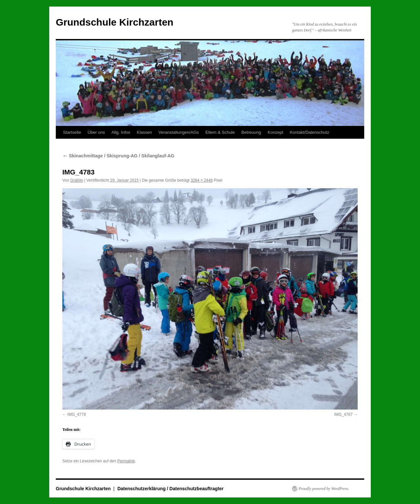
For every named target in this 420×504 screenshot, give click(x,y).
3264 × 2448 (202, 180)
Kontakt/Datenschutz (309, 132)
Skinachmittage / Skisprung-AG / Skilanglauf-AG (118, 156)
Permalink (126, 461)
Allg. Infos (121, 132)
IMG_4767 (344, 414)
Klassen (144, 132)
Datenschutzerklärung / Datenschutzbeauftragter (171, 489)
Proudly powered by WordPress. (324, 489)
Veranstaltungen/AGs (179, 132)
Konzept (275, 132)
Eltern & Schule (220, 132)
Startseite (72, 132)
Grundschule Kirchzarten (115, 22)
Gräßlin (77, 180)
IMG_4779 (76, 414)
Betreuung (251, 132)
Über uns (96, 132)
